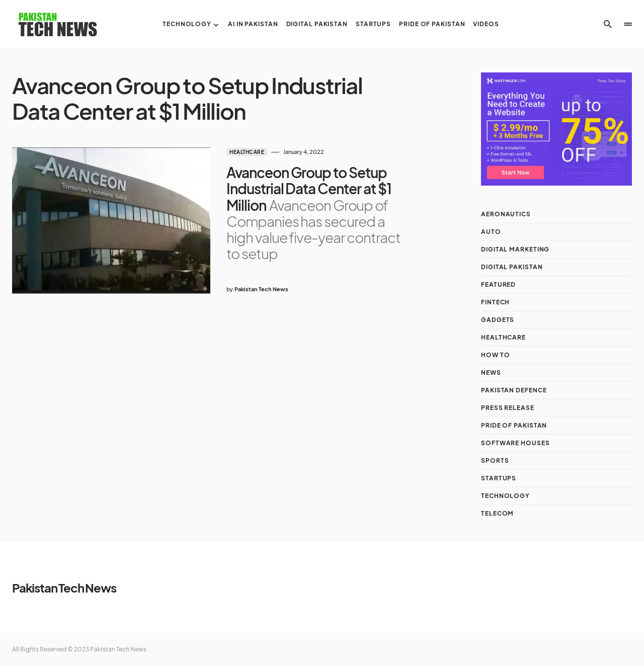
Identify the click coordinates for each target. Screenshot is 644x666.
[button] (608, 24)
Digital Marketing (515, 249)
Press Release (508, 408)
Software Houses (515, 443)
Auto (491, 232)
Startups (499, 478)
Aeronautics (506, 214)
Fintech (495, 302)
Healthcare (247, 152)
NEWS (491, 372)
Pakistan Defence (514, 390)
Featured (498, 284)
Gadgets (498, 320)
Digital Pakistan (512, 267)
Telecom (497, 513)
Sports (495, 461)
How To (495, 355)
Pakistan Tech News (64, 588)
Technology (505, 496)
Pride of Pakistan (514, 425)
